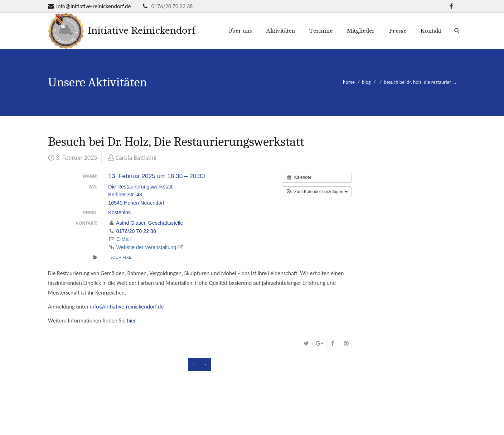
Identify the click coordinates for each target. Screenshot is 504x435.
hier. (132, 321)
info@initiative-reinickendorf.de (93, 6)
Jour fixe (121, 257)
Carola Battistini (136, 158)
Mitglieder (361, 31)
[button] (316, 192)
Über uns (240, 31)
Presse (398, 31)
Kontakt (431, 31)
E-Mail (119, 239)
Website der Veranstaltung (145, 247)
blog (366, 82)
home (349, 82)
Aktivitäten (281, 31)
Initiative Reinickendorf (122, 31)
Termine (321, 31)
